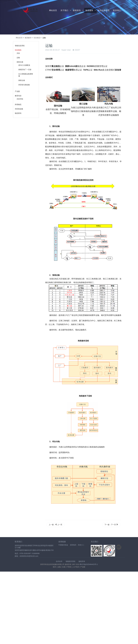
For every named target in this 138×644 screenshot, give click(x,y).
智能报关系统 (70, 561)
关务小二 (81, 545)
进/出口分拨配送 (24, 65)
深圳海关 (73, 545)
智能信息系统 (20, 46)
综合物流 (18, 50)
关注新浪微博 (119, 547)
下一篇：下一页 (111, 525)
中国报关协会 (63, 545)
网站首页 (53, 10)
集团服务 (89, 10)
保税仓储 (20, 62)
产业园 (17, 91)
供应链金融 (19, 109)
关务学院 (20, 99)
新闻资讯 (77, 10)
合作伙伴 (59, 561)
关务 (18, 53)
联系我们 (117, 10)
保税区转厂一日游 (25, 70)
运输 (18, 58)
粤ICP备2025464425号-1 (89, 564)
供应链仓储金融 (24, 85)
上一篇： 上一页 (55, 525)
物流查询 (18, 113)
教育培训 (18, 96)
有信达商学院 (104, 10)
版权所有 (82, 561)
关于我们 (64, 10)
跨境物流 (18, 104)
